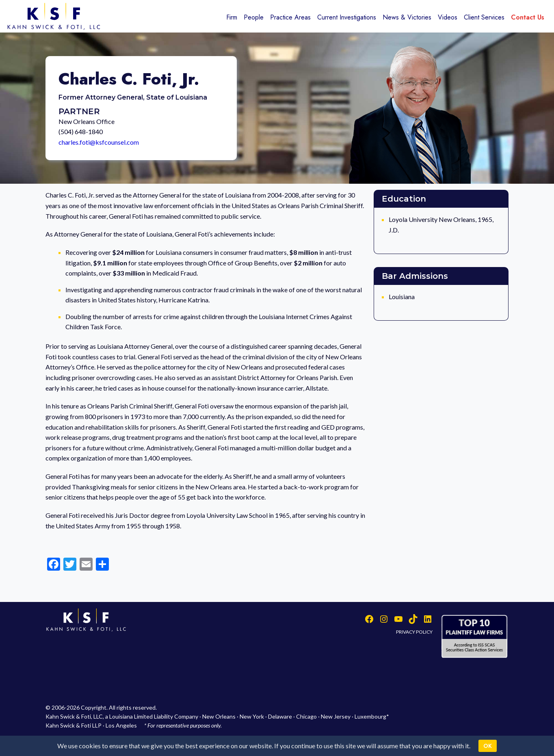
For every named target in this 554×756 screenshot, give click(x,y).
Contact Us (528, 17)
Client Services (484, 17)
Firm (232, 17)
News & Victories (407, 17)
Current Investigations (347, 17)
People (254, 17)
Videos (448, 17)
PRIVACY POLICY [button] (414, 632)
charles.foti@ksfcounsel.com (99, 142)
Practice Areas (290, 17)
